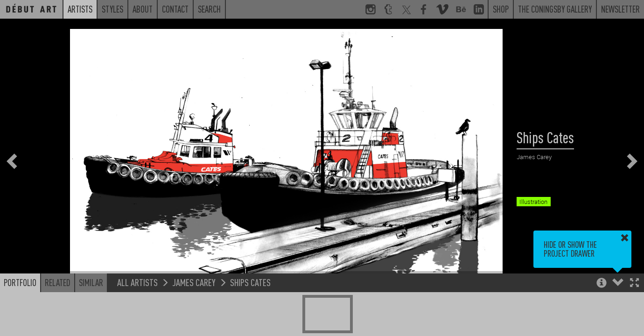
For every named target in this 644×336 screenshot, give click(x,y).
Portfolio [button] (20, 282)
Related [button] (58, 282)
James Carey (194, 282)
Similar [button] (91, 282)
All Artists (137, 282)
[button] (634, 283)
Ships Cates (250, 282)
